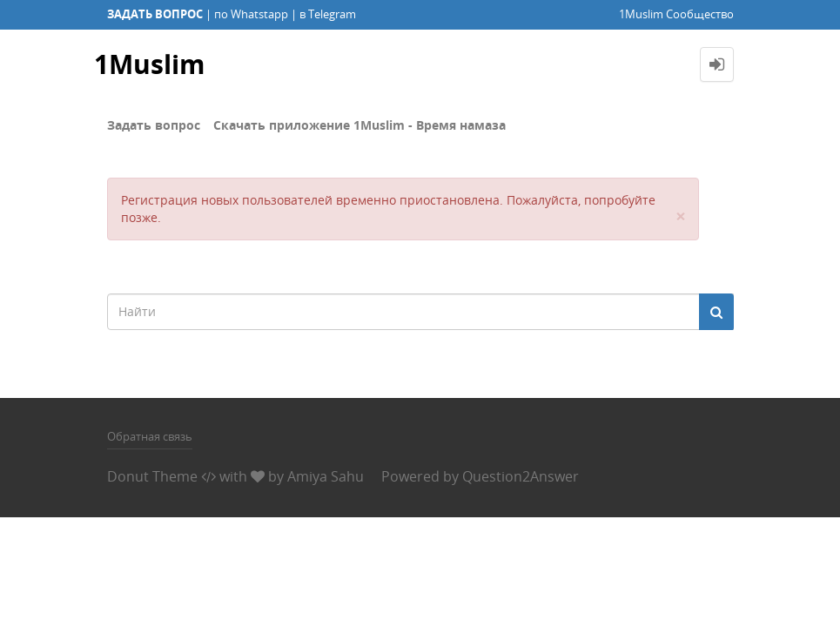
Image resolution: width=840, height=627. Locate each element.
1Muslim (149, 64)
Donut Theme (152, 476)
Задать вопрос (154, 125)
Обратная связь (150, 436)
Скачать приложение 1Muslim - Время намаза (360, 125)
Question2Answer (521, 476)
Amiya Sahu (326, 476)
